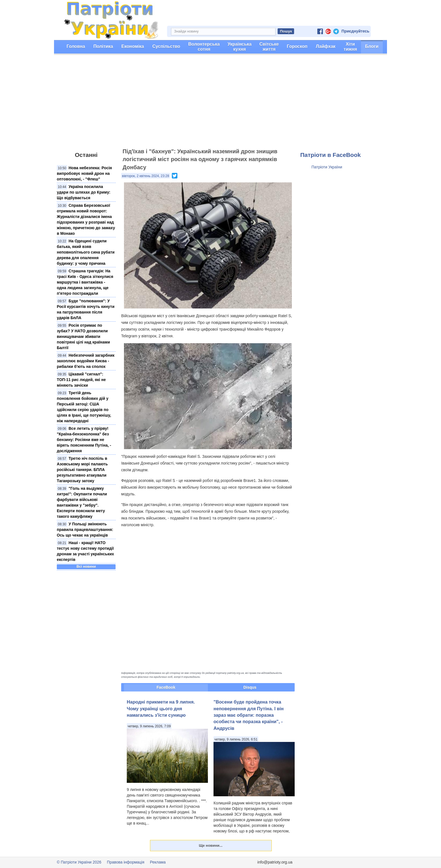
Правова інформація (126, 862)
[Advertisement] (221, 104)
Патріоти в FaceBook (330, 155)
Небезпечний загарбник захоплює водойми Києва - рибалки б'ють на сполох (86, 361)
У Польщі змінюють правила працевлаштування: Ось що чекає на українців (85, 530)
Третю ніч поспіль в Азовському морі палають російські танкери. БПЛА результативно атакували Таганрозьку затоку (82, 470)
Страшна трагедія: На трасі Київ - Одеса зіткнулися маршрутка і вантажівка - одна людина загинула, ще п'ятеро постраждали (85, 282)
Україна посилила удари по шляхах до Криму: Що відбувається (84, 192)
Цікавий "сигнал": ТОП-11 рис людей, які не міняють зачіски (81, 380)
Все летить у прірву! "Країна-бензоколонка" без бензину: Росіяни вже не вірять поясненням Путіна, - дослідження (84, 440)
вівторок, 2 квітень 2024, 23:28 (146, 176)
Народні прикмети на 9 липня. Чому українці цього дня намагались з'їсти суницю (161, 708)
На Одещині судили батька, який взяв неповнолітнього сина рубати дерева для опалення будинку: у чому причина (86, 252)
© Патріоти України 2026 (79, 862)
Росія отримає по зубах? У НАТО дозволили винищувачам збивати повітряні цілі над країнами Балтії (83, 336)
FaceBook (166, 687)
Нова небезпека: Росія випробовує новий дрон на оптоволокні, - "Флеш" (84, 173)
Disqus (250, 687)
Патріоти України (327, 167)
